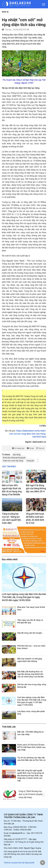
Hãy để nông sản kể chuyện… (30, 633)
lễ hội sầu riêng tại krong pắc (14, 458)
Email (30, 448)
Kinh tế (5, 12)
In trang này (18, 448)
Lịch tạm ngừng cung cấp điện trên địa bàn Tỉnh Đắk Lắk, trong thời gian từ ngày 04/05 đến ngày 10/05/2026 (24, 597)
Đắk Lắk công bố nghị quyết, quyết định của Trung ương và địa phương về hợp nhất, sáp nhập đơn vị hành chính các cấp (31, 776)
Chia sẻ (40, 448)
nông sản (30, 461)
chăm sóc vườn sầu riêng (13, 461)
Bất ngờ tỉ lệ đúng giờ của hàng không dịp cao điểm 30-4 (36, 488)
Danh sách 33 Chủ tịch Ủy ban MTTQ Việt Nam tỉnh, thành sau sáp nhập (31, 747)
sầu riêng (17, 455)
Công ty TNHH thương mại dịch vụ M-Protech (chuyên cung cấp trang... (31, 794)
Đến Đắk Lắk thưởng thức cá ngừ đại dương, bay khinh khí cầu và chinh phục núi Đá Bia (30, 674)
